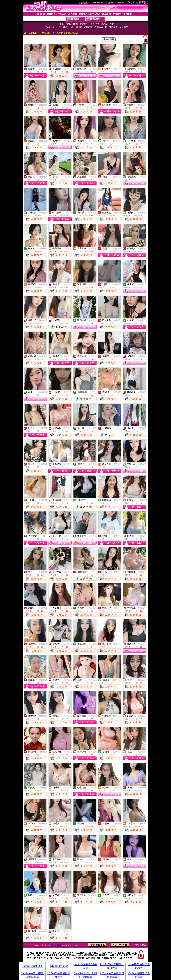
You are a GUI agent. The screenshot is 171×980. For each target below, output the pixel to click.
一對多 (143, 177)
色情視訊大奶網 (59, 966)
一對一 (69, 320)
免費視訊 (43, 69)
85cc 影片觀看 (56, 945)
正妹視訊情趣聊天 (32, 966)
